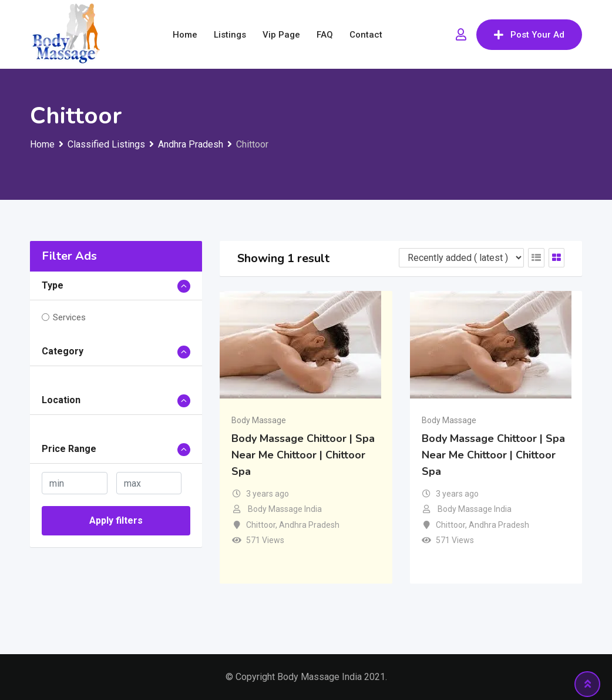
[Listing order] (461, 258)
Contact (366, 35)
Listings (230, 35)
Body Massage (259, 420)
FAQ (325, 35)
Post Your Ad (529, 35)
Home (185, 35)
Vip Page (281, 35)
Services (69, 317)
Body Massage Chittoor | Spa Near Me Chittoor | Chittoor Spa (303, 455)
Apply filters (116, 520)
